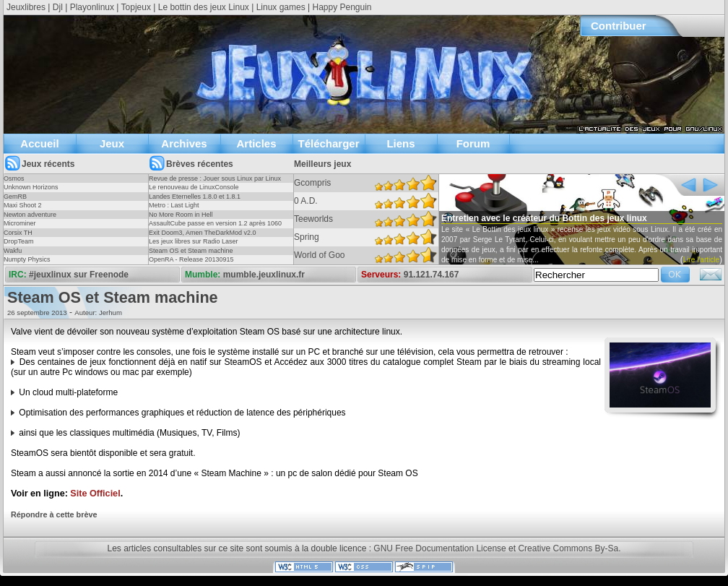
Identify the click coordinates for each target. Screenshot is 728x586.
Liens (400, 143)
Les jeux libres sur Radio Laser (194, 241)
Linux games (281, 7)
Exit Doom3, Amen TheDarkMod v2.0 (202, 233)
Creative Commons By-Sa (568, 548)
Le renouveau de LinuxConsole (194, 187)
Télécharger (328, 143)
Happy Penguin (342, 7)
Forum (473, 143)
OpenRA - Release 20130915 (191, 259)
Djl (58, 7)
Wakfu (13, 251)
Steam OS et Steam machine (191, 251)
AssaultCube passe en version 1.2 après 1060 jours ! (215, 228)
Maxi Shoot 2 (23, 205)
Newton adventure (30, 215)
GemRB (15, 197)
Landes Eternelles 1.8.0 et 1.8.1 (195, 197)
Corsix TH (18, 233)
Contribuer (619, 26)
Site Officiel (95, 494)
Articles (256, 143)
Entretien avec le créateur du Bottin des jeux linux (544, 218)
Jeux (112, 143)
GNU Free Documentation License (439, 548)
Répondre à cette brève (54, 514)
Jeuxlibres (26, 7)
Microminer (20, 223)
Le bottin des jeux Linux (204, 7)
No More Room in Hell (181, 215)
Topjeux (136, 7)
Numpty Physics (27, 259)
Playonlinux (92, 7)
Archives (184, 143)
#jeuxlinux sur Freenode (79, 275)
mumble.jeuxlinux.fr (264, 275)
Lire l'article (701, 260)
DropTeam (19, 241)
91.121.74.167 (432, 275)
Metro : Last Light (174, 205)
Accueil (39, 143)
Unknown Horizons (31, 187)
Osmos (14, 178)
